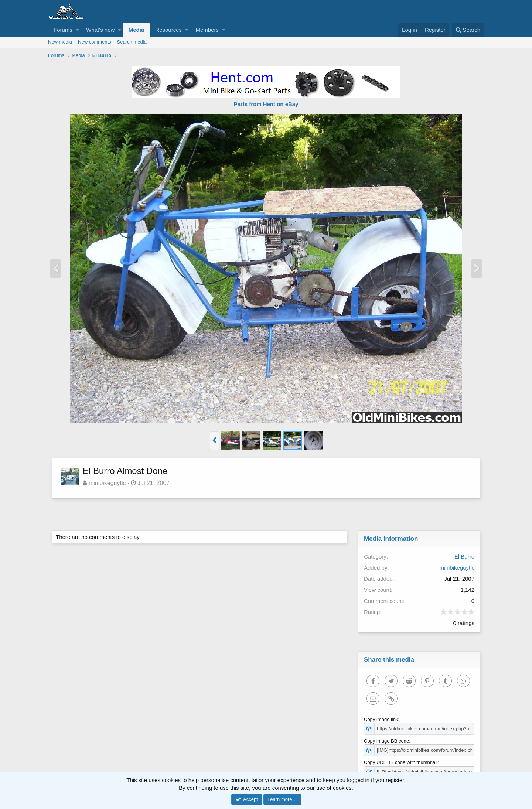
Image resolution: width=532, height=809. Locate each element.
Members (207, 30)
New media (60, 42)
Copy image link (381, 719)
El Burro (464, 557)
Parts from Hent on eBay (266, 104)
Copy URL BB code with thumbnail (401, 762)
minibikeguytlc (107, 483)
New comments (95, 42)
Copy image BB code (386, 741)
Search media (132, 42)
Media (137, 30)
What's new (100, 30)
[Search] (468, 30)
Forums (63, 30)
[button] (77, 30)
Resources (168, 30)
